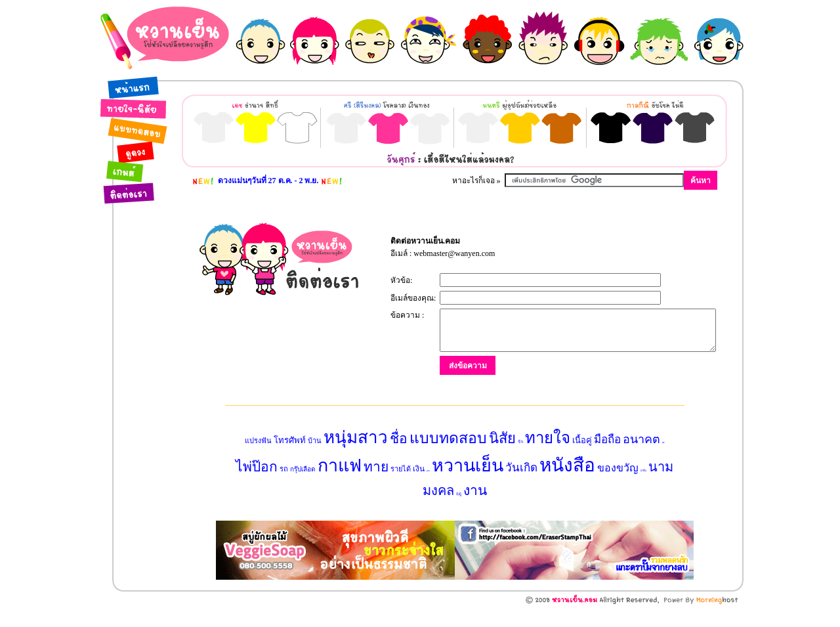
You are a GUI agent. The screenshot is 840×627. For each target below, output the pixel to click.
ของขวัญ (618, 487)
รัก (520, 461)
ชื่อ (399, 458)
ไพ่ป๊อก (257, 486)
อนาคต (641, 458)
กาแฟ (340, 485)
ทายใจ (548, 457)
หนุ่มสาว (356, 457)
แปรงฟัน (258, 460)
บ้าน (315, 460)
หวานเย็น (468, 485)
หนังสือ (567, 484)
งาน (475, 509)
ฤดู (459, 513)
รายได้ (401, 488)
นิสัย (502, 457)
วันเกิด (521, 487)
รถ (284, 488)
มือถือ (607, 459)
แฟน (643, 489)
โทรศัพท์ (290, 459)
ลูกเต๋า (428, 490)
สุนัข (663, 462)
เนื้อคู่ (582, 459)
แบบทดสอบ (448, 457)
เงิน (419, 488)
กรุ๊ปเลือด (303, 488)
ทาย (376, 486)
